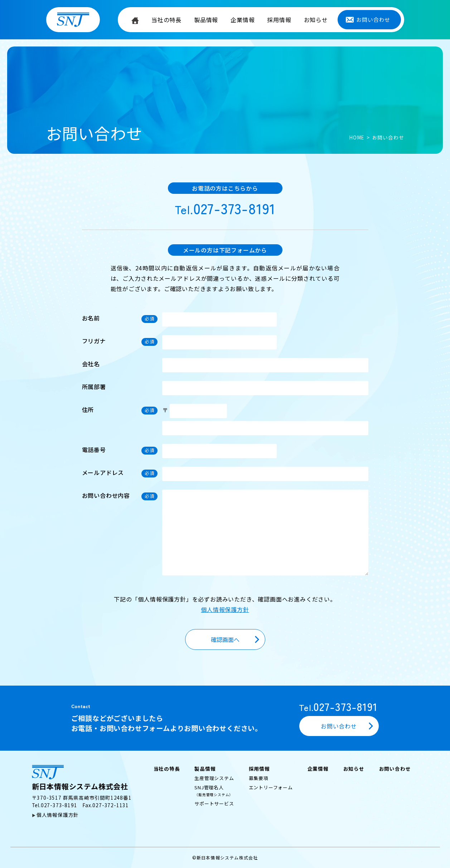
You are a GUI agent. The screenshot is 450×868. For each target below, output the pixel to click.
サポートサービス (214, 803)
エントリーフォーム (271, 787)
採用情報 (279, 20)
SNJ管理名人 (214, 791)
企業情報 (243, 20)
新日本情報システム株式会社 (80, 778)
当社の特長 (166, 20)
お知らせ (316, 20)
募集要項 (259, 778)
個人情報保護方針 (225, 609)
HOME (357, 137)
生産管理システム (214, 778)
